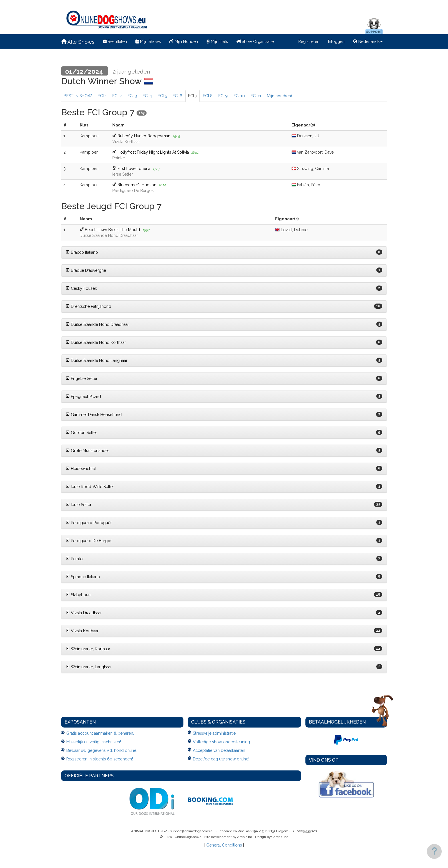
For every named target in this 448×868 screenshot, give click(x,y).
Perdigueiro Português (89, 523)
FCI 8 (208, 96)
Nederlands (368, 41)
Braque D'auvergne (86, 270)
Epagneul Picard (83, 397)
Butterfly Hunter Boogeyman (144, 136)
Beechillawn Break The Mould (112, 230)
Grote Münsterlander (87, 451)
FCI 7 (193, 96)
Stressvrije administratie (214, 733)
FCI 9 (223, 96)
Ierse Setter (79, 505)
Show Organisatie (255, 41)
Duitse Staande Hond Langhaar (97, 360)
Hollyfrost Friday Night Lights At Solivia (153, 152)
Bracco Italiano (82, 252)
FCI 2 (117, 96)
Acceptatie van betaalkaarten (219, 750)
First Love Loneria (134, 169)
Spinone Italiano (83, 577)
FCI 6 (177, 96)
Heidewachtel (81, 469)
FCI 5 (162, 96)
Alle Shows (78, 42)
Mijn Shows (148, 41)
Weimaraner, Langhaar (89, 667)
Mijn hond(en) (279, 96)
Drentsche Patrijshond (88, 306)
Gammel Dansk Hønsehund (94, 415)
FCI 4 (147, 96)
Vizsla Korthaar (82, 631)
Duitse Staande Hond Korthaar (96, 342)
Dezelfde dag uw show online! (221, 759)
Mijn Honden (184, 41)
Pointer (75, 559)
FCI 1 (102, 96)
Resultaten (115, 41)
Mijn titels (217, 41)
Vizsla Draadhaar (84, 613)
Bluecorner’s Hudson (137, 185)
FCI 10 (239, 96)
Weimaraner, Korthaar (88, 649)
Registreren (309, 41)
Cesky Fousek (81, 288)
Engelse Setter (82, 378)
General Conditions (224, 845)
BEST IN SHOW (78, 96)
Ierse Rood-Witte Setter (90, 487)
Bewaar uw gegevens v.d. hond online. (102, 750)
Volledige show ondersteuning (221, 742)
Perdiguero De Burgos (89, 541)
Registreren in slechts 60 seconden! (100, 759)
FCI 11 (256, 96)
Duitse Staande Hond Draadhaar (97, 324)
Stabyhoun (78, 595)
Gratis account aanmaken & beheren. (100, 733)
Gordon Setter (81, 433)
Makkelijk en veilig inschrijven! (94, 742)
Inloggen (336, 41)
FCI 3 (132, 96)
